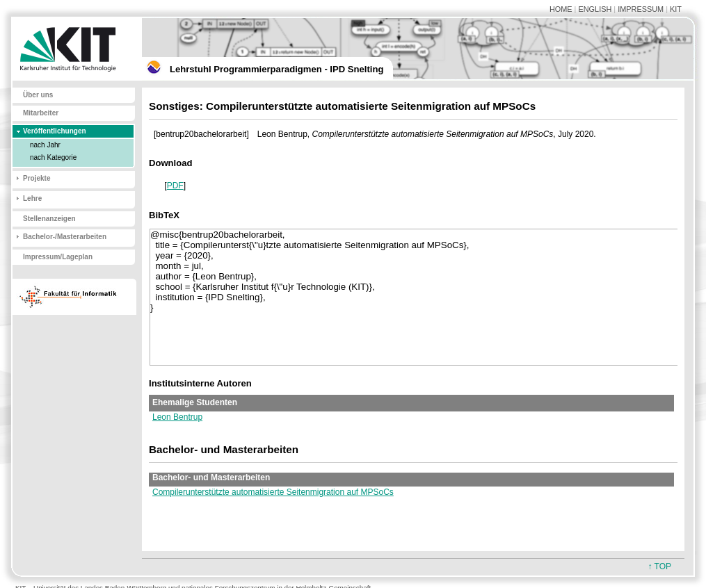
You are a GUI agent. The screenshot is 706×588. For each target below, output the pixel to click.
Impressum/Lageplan (58, 257)
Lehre (32, 198)
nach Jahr (45, 145)
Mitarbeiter (41, 113)
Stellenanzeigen (49, 219)
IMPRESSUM (641, 9)
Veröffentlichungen (55, 131)
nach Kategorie (53, 157)
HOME (561, 9)
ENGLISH (595, 9)
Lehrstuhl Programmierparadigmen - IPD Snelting (276, 69)
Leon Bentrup (177, 417)
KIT (676, 9)
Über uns (38, 95)
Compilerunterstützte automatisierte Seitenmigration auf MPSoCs (273, 492)
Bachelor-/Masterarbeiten (65, 237)
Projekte (37, 178)
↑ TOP (659, 566)
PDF (175, 186)
